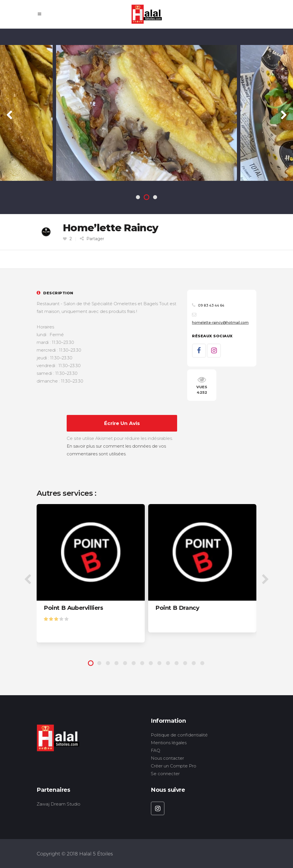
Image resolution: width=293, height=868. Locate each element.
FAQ (156, 750)
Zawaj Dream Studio (59, 804)
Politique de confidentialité (179, 735)
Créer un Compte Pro (174, 766)
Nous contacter (167, 758)
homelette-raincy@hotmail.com (220, 323)
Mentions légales (169, 743)
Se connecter (165, 774)
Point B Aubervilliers (74, 608)
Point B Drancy (177, 608)
